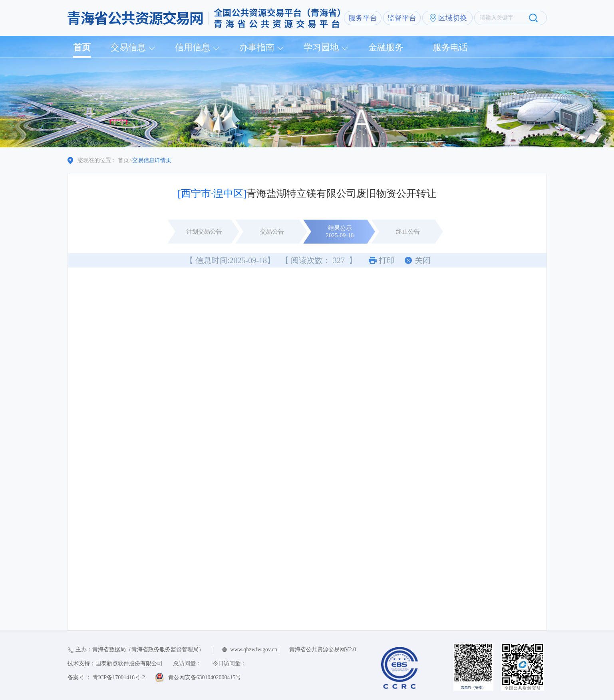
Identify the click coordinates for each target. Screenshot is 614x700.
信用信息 (193, 47)
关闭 (423, 260)
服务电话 (450, 47)
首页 (82, 47)
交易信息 (128, 47)
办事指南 (257, 47)
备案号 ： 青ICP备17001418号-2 (106, 677)
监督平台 (402, 18)
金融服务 (386, 47)
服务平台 (363, 18)
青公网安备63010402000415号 (205, 677)
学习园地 (321, 47)
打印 (387, 260)
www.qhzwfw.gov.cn (253, 649)
